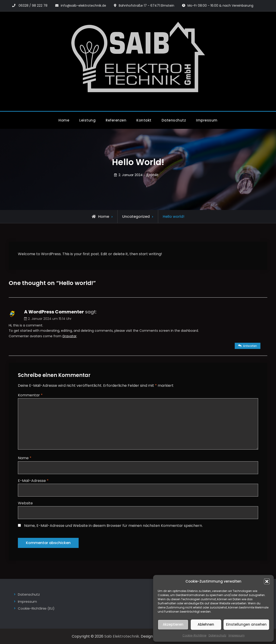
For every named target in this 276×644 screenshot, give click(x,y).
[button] (267, 581)
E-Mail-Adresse (33, 481)
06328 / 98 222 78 (33, 6)
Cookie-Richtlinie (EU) (36, 608)
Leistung (87, 120)
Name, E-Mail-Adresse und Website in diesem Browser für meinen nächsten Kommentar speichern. (113, 526)
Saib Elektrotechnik (122, 636)
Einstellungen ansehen (246, 624)
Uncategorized (136, 217)
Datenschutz (217, 635)
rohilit (154, 175)
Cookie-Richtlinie (194, 635)
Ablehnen (206, 624)
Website (25, 503)
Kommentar (30, 395)
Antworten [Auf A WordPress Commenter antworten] (250, 346)
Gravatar (69, 336)
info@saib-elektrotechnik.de (83, 6)
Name (25, 458)
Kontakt (144, 120)
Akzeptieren (173, 624)
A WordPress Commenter (54, 312)
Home (64, 120)
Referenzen (116, 120)
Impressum (237, 635)
